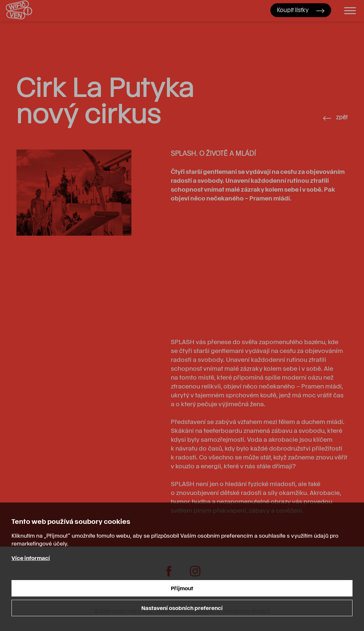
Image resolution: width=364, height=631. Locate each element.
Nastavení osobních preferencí (182, 608)
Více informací (31, 558)
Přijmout (182, 588)
